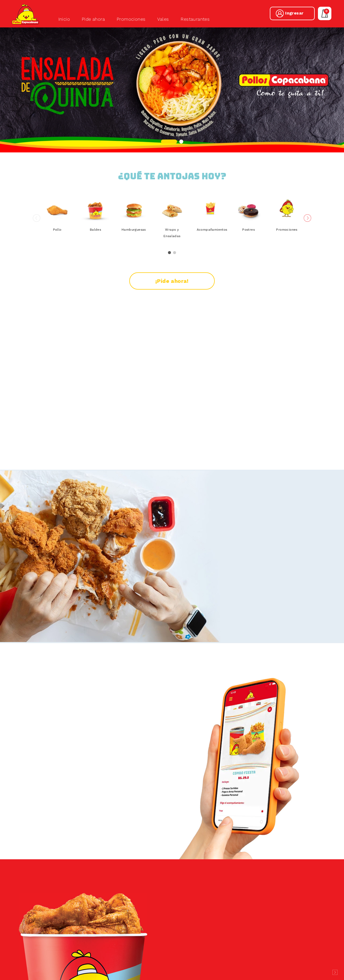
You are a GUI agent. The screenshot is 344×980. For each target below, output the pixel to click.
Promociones (131, 19)
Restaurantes (195, 19)
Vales (163, 19)
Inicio (64, 19)
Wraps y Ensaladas (172, 253)
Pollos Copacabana (26, 14)
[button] (169, 142)
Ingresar (294, 13)
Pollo (57, 250)
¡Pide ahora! (172, 301)
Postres (248, 250)
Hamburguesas (134, 250)
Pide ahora (93, 19)
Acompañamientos (210, 250)
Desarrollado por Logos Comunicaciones (335, 972)
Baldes (95, 250)
